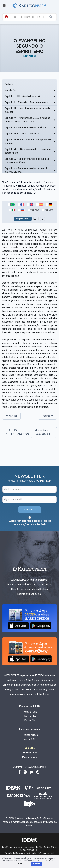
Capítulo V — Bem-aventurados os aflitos (26, 128)
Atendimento (30, 753)
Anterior (11, 416)
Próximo (47, 416)
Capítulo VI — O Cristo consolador (22, 134)
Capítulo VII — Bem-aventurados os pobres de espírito (28, 141)
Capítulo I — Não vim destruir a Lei (22, 96)
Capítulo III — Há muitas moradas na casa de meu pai (27, 110)
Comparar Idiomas (23, 219)
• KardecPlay (29, 716)
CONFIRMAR (30, 510)
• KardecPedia (29, 712)
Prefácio (9, 84)
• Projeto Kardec (29, 735)
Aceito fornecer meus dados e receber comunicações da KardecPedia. (30, 523)
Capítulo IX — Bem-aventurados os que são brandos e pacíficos (27, 161)
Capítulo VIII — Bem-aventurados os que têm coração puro (28, 151)
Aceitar (37, 864)
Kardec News (30, 757)
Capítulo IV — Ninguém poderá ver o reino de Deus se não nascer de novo (27, 120)
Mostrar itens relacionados (43, 432)
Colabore (30, 748)
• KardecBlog (30, 720)
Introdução (10, 90)
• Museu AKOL (29, 739)
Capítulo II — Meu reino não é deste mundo (27, 102)
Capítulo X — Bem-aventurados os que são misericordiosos (26, 170)
